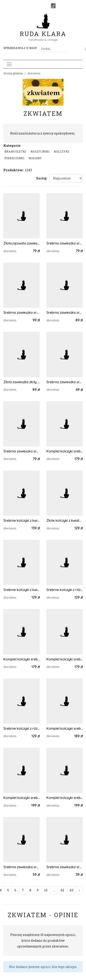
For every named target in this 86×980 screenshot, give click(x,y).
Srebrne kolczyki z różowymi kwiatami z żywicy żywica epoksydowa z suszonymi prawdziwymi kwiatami (64, 590)
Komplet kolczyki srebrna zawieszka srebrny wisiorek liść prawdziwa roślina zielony (21, 798)
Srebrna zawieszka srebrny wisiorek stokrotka (21, 313)
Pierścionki (14, 158)
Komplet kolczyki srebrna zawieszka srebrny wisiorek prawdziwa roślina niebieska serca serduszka (21, 659)
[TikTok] (53, 6)
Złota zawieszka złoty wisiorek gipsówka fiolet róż (21, 382)
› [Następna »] (79, 890)
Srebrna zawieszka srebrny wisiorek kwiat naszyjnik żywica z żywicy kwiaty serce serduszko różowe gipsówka (21, 451)
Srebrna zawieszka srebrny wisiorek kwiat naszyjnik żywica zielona (64, 867)
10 (46, 890)
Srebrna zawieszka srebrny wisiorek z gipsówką (64, 382)
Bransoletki (15, 151)
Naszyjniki (40, 151)
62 (62, 890)
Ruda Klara (43, 30)
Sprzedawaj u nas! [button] (20, 48)
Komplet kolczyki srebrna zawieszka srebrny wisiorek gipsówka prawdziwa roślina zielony (64, 728)
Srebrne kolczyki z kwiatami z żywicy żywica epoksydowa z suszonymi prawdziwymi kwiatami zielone (21, 590)
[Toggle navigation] (9, 64)
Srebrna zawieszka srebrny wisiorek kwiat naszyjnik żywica (21, 867)
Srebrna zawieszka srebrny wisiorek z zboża (64, 313)
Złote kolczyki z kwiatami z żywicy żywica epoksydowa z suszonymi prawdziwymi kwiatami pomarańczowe (64, 521)
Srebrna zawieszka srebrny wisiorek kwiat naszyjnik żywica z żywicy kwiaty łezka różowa (64, 243)
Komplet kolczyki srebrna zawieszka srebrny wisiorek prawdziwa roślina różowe (64, 451)
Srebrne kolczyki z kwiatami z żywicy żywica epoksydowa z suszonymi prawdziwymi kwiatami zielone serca (21, 521)
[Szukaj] (66, 49)
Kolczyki (62, 151)
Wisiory (35, 158)
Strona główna (13, 73)
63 (72, 890)
